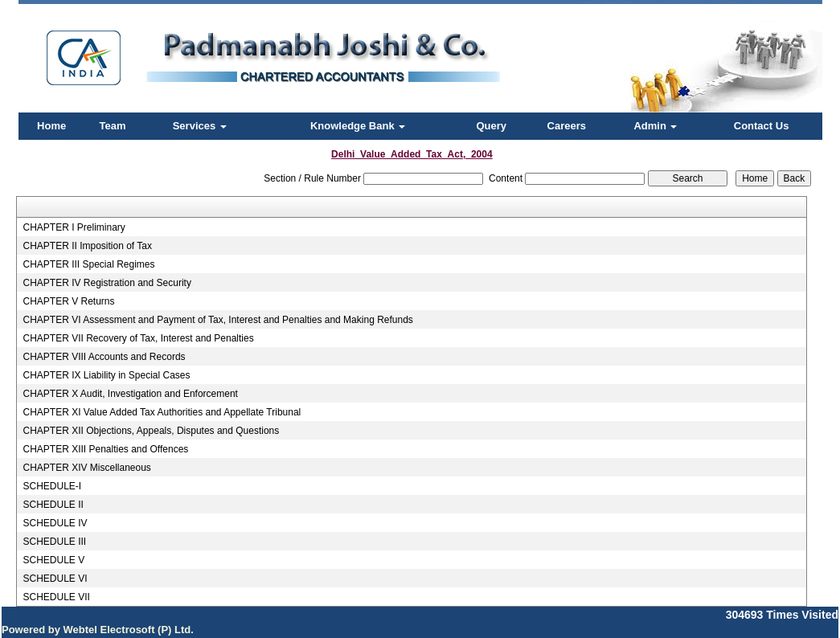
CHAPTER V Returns (68, 301)
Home (51, 126)
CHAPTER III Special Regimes (88, 264)
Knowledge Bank (358, 126)
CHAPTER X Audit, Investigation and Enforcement (130, 394)
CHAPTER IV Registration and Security (107, 283)
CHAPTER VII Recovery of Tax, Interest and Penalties (138, 338)
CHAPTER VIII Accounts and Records (104, 357)
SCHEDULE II (53, 505)
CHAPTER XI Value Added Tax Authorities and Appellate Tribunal (162, 412)
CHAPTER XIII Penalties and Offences (105, 449)
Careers (567, 126)
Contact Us (762, 126)
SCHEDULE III (54, 542)
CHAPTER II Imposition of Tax (87, 246)
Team (113, 126)
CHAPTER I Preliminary (74, 227)
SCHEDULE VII (56, 597)
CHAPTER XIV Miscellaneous (86, 468)
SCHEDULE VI (55, 579)
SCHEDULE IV (55, 523)
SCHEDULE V (53, 560)
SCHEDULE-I (52, 486)
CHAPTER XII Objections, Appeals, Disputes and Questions (151, 431)
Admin (655, 126)
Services (200, 126)
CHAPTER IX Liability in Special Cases (106, 375)
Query (491, 126)
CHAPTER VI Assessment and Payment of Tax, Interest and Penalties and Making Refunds (217, 320)
